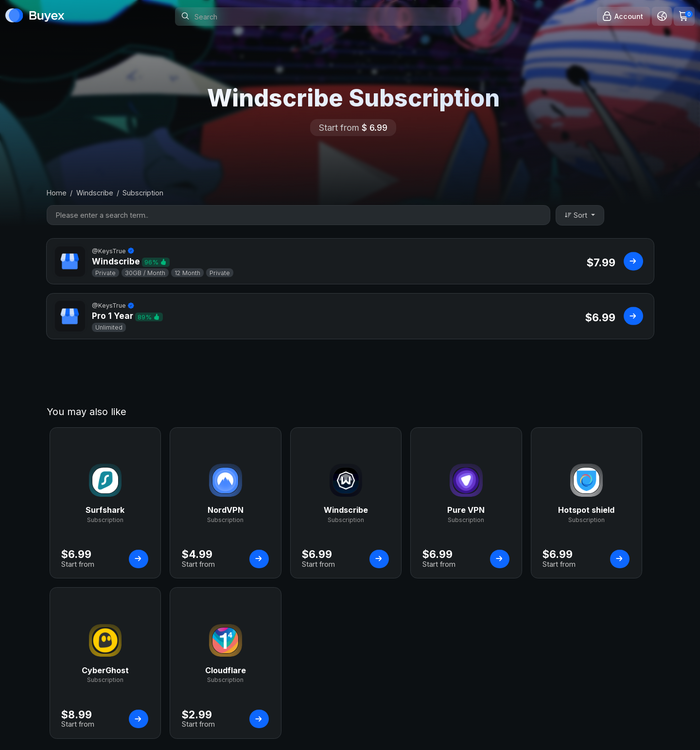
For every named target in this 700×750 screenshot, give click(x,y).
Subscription (143, 193)
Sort (577, 215)
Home (57, 193)
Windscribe (95, 193)
